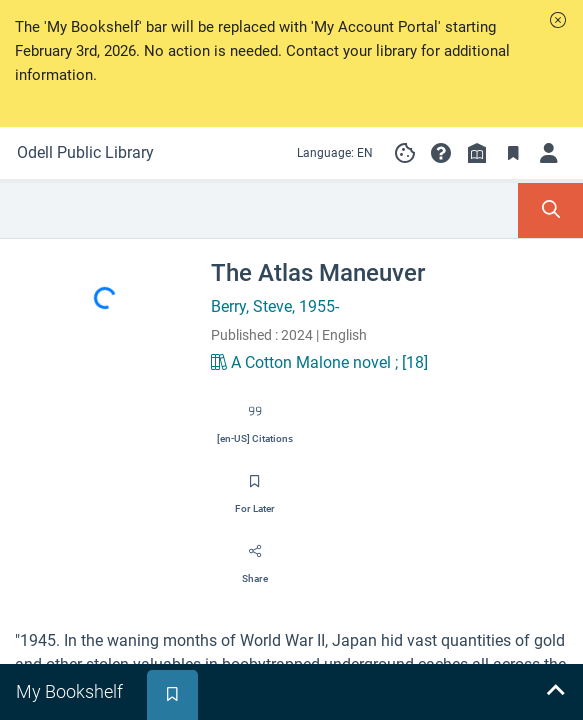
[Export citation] (255, 418)
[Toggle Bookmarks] (513, 153)
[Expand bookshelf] (555, 692)
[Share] (255, 558)
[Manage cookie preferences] (405, 153)
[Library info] (477, 153)
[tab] (71, 692)
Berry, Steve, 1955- (275, 306)
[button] (558, 20)
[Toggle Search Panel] (550, 210)
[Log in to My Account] (549, 153)
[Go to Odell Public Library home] (85, 153)
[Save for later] (255, 488)
